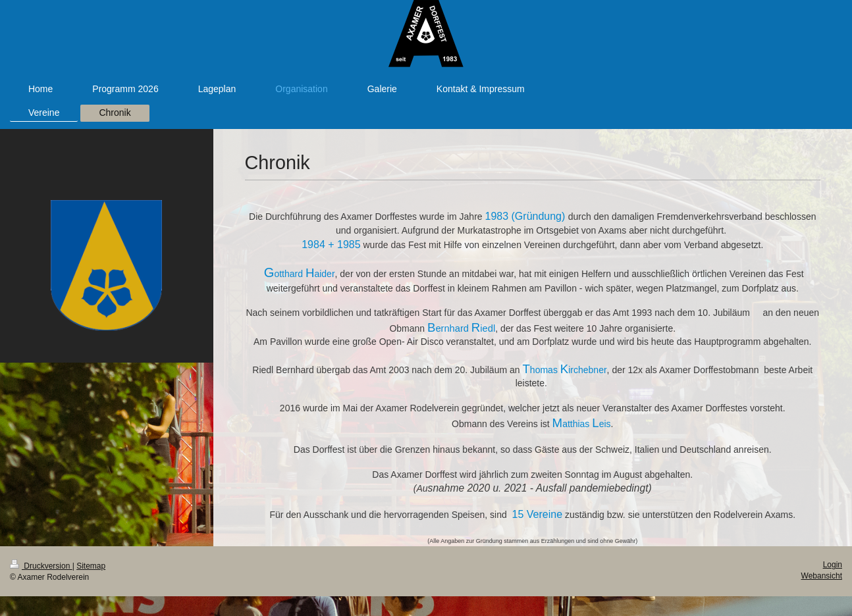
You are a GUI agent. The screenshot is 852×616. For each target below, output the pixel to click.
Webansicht (822, 576)
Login (833, 565)
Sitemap (91, 566)
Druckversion (41, 566)
